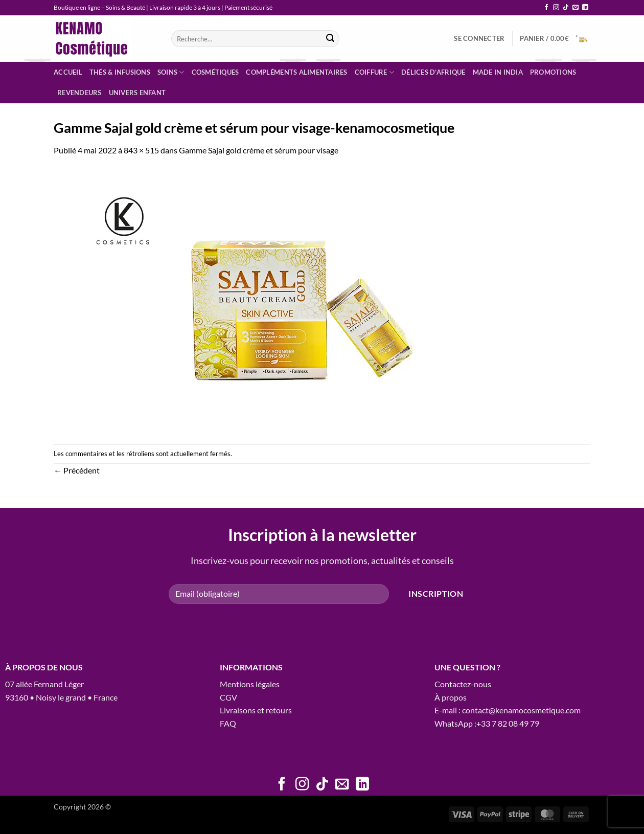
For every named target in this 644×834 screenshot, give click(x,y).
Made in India (498, 72)
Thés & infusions (120, 72)
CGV (228, 697)
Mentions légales (250, 684)
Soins (171, 72)
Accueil (68, 72)
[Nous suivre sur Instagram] (556, 8)
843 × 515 (141, 150)
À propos (451, 697)
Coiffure (375, 72)
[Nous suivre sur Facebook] (546, 8)
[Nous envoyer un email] (576, 8)
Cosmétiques (215, 72)
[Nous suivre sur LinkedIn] (585, 8)
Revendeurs (79, 93)
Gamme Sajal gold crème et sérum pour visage (259, 150)
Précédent (77, 470)
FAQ (228, 723)
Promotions (553, 72)
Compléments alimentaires (296, 72)
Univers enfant (137, 93)
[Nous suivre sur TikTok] (566, 8)
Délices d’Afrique (433, 72)
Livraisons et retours (256, 710)
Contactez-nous (463, 684)
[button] (479, 38)
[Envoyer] (330, 39)
